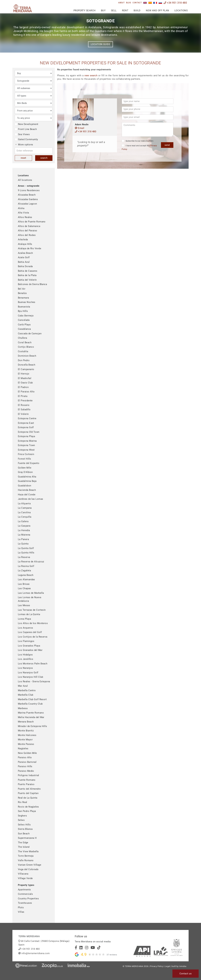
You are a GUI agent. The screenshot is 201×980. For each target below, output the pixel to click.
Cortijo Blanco (26, 347)
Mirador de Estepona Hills (32, 726)
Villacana (23, 874)
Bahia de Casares (28, 271)
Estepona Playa (26, 436)
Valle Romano (26, 860)
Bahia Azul (24, 262)
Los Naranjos (25, 668)
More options (24, 145)
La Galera (23, 521)
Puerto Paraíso (26, 784)
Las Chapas (24, 588)
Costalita (23, 351)
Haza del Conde (27, 495)
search (44, 158)
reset (23, 158)
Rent (125, 11)
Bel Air (22, 289)
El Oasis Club (25, 383)
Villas (21, 912)
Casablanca (24, 329)
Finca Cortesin (26, 454)
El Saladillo (24, 409)
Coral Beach (25, 342)
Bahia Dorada (25, 266)
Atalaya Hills (25, 244)
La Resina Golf (26, 566)
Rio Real (23, 802)
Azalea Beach (25, 253)
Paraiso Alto (25, 757)
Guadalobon (25, 486)
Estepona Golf (26, 427)
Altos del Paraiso (28, 231)
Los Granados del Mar (30, 650)
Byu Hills (23, 311)
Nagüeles (23, 748)
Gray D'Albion (25, 472)
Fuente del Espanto (29, 463)
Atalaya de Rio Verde (30, 248)
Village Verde (25, 878)
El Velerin (23, 414)
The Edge (23, 843)
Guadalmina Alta (27, 477)
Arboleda (23, 240)
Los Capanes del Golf (30, 632)
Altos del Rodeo (27, 235)
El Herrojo (24, 374)
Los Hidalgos (25, 655)
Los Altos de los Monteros (33, 623)
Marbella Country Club (30, 704)
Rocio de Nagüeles (28, 807)
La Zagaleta (24, 571)
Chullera (23, 338)
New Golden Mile (27, 753)
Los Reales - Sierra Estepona (34, 681)
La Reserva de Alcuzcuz (31, 562)
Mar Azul (23, 686)
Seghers (22, 816)
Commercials (25, 894)
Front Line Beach (26, 129)
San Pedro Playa (27, 811)
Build (137, 11)
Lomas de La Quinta (29, 614)
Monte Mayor (25, 740)
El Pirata (23, 396)
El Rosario (24, 405)
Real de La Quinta (28, 798)
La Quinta (23, 544)
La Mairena (24, 535)
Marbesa (23, 708)
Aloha (21, 208)
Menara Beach (26, 722)
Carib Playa (24, 325)
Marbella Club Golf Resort (32, 699)
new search (91, 75)
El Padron (23, 387)
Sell (114, 11)
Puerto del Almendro (29, 789)
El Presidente (25, 401)
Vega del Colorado (28, 869)
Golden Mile (25, 468)
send (167, 145)
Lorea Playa (24, 619)
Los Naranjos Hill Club (31, 677)
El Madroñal (25, 378)
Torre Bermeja (26, 856)
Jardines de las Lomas (30, 499)
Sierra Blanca (25, 829)
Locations (181, 11)
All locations (25, 180)
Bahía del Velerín (27, 280)
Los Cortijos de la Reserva (33, 637)
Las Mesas (24, 605)
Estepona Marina (27, 441)
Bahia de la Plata (27, 275)
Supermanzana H (27, 838)
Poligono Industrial (29, 775)
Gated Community (26, 139)
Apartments (24, 890)
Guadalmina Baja (27, 481)
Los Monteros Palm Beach (33, 664)
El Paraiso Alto (26, 392)
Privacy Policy (157, 966)
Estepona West (26, 450)
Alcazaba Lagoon (27, 204)
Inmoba (183, 966)
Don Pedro (24, 360)
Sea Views (22, 134)
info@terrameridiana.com (35, 953)
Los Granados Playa (29, 646)
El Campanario (26, 369)
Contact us (186, 974)
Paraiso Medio (26, 771)
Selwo (21, 820)
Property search (85, 11)
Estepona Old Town (29, 432)
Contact (137, 3)
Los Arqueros (25, 628)
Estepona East (26, 423)
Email (80, 128)
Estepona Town (26, 445)
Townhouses (25, 903)
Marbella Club (26, 695)
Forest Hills (24, 459)
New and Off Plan (157, 11)
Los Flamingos (26, 641)
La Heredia (24, 530)
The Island (24, 847)
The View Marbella (28, 851)
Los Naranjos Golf (28, 673)
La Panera (23, 539)
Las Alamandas (26, 579)
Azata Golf (24, 257)
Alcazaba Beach (27, 195)
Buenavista (24, 307)
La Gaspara (24, 526)
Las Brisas (24, 584)
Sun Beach (24, 834)
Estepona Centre (27, 418)
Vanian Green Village (30, 865)
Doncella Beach (27, 365)
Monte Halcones (27, 735)
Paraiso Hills (25, 766)
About (121, 3)
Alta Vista (23, 213)
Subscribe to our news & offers (137, 141)
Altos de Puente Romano (32, 222)
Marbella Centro (27, 690)
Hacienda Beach (27, 490)
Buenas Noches (27, 302)
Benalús (22, 293)
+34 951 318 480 (175, 3)
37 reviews (112, 955)
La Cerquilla (25, 517)
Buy (103, 11)
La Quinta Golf (26, 548)
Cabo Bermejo (26, 316)
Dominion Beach (27, 356)
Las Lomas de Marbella (31, 593)
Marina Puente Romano (31, 713)
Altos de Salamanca (29, 226)
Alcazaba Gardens (28, 199)
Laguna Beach (26, 575)
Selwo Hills (24, 825)
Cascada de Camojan (30, 334)
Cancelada (24, 320)
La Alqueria (24, 503)
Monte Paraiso (26, 744)
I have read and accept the (139, 147)
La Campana (25, 508)
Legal (167, 966)
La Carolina (24, 512)
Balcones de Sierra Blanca (32, 284)
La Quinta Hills (26, 553)
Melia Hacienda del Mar (31, 717)
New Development (27, 124)
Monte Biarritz (26, 731)
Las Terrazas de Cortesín (32, 610)
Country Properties (28, 899)
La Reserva (24, 557)
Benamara (23, 298)
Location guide (100, 44)
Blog (129, 3)
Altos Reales (25, 217)
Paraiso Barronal (27, 762)
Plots (21, 907)
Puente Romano (27, 780)
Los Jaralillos (26, 659)
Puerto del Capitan (28, 793)
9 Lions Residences (29, 190)
